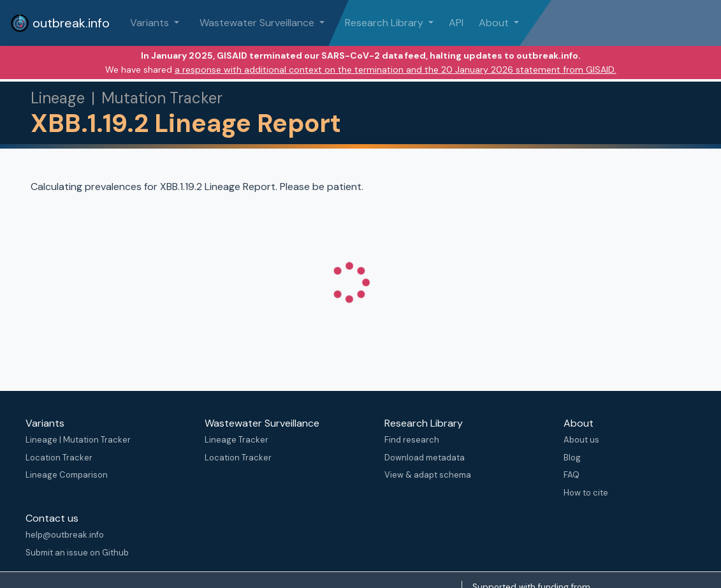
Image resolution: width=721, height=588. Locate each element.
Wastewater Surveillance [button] (258, 23)
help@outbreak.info (65, 535)
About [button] (495, 23)
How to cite (586, 493)
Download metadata (425, 458)
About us (581, 440)
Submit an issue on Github (77, 553)
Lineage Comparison (67, 475)
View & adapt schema (428, 475)
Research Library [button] (385, 23)
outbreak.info (60, 23)
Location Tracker (59, 458)
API (456, 23)
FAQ (572, 475)
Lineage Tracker (237, 440)
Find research (412, 440)
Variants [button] (151, 23)
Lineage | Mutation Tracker (78, 440)
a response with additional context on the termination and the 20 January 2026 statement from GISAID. (396, 70)
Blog (572, 458)
